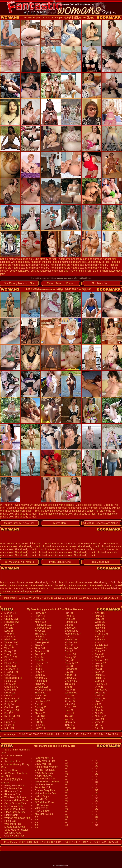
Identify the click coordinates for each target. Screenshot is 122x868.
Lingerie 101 (42, 663)
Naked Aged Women (46, 767)
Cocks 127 (10, 693)
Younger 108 (12, 710)
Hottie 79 (100, 678)
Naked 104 (41, 681)
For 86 (38, 666)
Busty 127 (40, 613)
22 (95, 598)
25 (105, 598)
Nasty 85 (100, 628)
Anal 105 (100, 613)
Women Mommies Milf (17, 818)
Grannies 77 (11, 687)
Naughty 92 (71, 663)
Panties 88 (71, 622)
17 (77, 598)
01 (20, 598)
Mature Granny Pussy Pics (19, 523)
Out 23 (99, 713)
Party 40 (69, 660)
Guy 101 (70, 637)
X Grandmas (42, 805)
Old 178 (9, 660)
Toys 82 (99, 672)
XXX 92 (39, 722)
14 (66, 598)
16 (73, 598)
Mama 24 (70, 722)
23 (98, 598)
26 (109, 598)
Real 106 (40, 698)
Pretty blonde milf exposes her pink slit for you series (64, 511)
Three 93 (70, 684)
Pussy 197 (10, 651)
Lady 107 (40, 716)
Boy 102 (69, 672)
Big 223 (69, 645)
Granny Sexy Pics (45, 790)
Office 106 (10, 690)
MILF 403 (10, 728)
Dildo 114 (40, 616)
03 (27, 598)
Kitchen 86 (71, 642)
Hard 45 (69, 713)
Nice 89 (69, 710)
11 (55, 598)
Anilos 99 (40, 684)
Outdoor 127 (11, 707)
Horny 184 (10, 684)
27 (112, 598)
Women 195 (11, 642)
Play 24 (99, 707)
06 (37, 598)
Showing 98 (71, 669)
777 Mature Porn (44, 802)
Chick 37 (100, 651)
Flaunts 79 (101, 684)
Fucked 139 (11, 672)
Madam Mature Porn (16, 800)
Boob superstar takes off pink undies (21, 544)
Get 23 (99, 666)
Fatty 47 (39, 672)
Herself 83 (101, 648)
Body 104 (10, 704)
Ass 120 (100, 642)
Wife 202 (9, 648)
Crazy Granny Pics (15, 803)
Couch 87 (70, 707)
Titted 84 (100, 631)
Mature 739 (11, 613)
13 (63, 598)
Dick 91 (69, 625)
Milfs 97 (99, 657)
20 (87, 598)
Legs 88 (9, 631)
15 (70, 598)
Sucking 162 (11, 645)
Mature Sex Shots (15, 827)
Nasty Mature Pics (45, 761)
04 (30, 598)
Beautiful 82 (72, 631)
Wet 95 (69, 719)
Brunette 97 (41, 634)
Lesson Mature (13, 833)
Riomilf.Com (11, 815)
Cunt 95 (69, 696)
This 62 (69, 716)
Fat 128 (9, 713)
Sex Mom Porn (101, 283)
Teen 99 (9, 719)
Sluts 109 (40, 648)
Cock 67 (9, 696)
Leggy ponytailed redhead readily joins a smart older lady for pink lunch (50, 271)
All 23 (98, 704)
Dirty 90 (99, 619)
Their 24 (100, 696)
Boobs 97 (40, 675)
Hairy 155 (40, 728)
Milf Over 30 (41, 808)
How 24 (99, 710)
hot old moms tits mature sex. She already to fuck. (29, 259)
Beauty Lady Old (44, 758)
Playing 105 (71, 648)
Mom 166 (70, 698)
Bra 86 (69, 687)
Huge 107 (10, 722)
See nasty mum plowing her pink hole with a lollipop (45, 505)
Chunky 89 (71, 681)
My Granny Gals (14, 806)
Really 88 (70, 690)
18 (80, 598)
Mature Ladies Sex (45, 793)
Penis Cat (10, 821)
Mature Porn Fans (15, 809)
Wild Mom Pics (13, 824)
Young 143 (10, 654)
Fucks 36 (40, 725)
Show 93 (70, 728)
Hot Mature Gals (44, 773)
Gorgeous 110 (43, 628)
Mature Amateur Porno (60, 283)
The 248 (9, 634)
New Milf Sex (42, 811)
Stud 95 (39, 669)
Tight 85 (69, 725)
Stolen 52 (40, 693)
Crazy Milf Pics (43, 764)
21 (91, 598)
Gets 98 (39, 660)
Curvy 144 (10, 666)
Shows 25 (70, 678)
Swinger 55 (11, 701)
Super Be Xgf (42, 787)
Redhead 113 (12, 716)
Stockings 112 (12, 698)
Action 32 (40, 637)
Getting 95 (40, 707)
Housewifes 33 (43, 690)
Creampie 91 (42, 642)
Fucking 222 (42, 639)
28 (116, 598)
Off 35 (98, 725)
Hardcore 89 (11, 669)
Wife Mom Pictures (15, 797)
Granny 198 (102, 634)
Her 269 (9, 628)
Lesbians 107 (42, 701)
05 (34, 598)
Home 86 (100, 616)
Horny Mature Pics (45, 779)
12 (59, 598)
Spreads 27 (101, 660)
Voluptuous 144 (13, 678)
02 (23, 598)
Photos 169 (11, 657)
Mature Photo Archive (47, 781)
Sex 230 (69, 666)
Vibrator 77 (101, 690)
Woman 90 (71, 693)
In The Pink (7, 505)
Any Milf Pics (42, 799)
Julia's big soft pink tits (89, 505)
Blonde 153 (11, 663)
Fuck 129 (10, 637)
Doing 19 (100, 675)
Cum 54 (99, 681)
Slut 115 (100, 637)
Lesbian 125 (42, 687)
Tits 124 (39, 657)
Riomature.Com (13, 791)
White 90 (100, 625)
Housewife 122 (43, 625)
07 (41, 598)
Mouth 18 (100, 698)
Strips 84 (100, 639)
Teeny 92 (40, 719)
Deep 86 (70, 616)
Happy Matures (43, 776)
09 (48, 598)
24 (102, 598)
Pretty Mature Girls (60, 562)
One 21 (99, 687)
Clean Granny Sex (15, 812)
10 (52, 598)
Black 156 (10, 639)
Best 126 (9, 725)
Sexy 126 (40, 619)
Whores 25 (41, 678)
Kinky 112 (40, 622)
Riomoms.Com (13, 794)
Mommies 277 (73, 634)
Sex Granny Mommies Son (19, 283)
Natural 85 (71, 675)
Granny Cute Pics (14, 836)
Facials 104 (101, 645)
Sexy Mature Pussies (16, 830)
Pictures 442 (11, 622)
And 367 (9, 625)
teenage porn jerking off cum (68, 278)
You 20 (99, 728)
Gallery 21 (101, 716)
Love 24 (99, 719)
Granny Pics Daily (45, 770)
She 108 (39, 710)
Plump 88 (70, 701)
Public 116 (10, 681)
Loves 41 (100, 693)
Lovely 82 (100, 663)
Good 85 (100, 622)
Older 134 (10, 675)
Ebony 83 (40, 713)
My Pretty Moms (44, 784)
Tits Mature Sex (101, 562)
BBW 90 (39, 645)
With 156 (70, 704)
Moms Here (60, 523)
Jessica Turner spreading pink (24, 508)
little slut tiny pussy (39, 278)
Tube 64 (100, 654)
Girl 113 (39, 704)
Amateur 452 (42, 651)
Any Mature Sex (44, 814)
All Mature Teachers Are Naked (101, 523)
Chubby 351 (11, 619)
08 (45, 598)
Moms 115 (41, 696)
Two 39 (99, 669)
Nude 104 (70, 654)
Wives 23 (40, 631)
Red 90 (69, 651)
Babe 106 (70, 628)
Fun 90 (69, 613)
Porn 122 (40, 654)
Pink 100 (70, 619)
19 (84, 598)
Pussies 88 (71, 639)
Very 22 (99, 722)
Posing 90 (70, 657)
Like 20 (99, 701)
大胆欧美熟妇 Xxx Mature (19, 562)
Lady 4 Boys (42, 796)
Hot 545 (9, 616)
